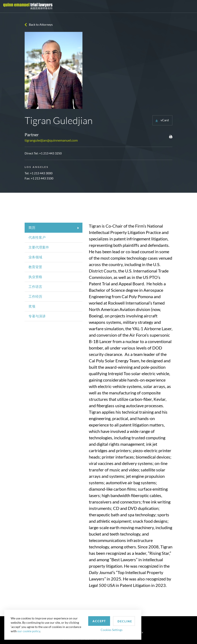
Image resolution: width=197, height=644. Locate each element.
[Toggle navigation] (190, 6)
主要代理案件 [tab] (39, 247)
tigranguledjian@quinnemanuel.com (51, 140)
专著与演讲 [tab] (37, 316)
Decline (125, 621)
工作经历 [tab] (35, 296)
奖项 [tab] (32, 306)
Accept (99, 621)
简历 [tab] (32, 227)
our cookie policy (29, 631)
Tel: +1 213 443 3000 (39, 173)
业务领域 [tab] (35, 257)
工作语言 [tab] (35, 286)
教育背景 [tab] (35, 267)
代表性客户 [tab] (37, 237)
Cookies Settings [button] (112, 630)
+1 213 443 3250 (50, 153)
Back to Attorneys (41, 24)
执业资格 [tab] (35, 277)
